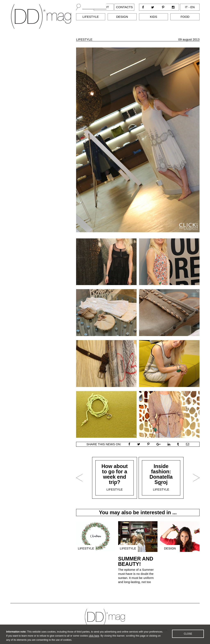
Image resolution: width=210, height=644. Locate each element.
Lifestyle (91, 17)
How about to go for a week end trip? (115, 474)
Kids (154, 17)
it (186, 7)
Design (122, 17)
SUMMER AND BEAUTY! (136, 561)
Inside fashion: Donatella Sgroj (161, 474)
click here (94, 638)
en (192, 7)
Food (185, 17)
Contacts (124, 7)
